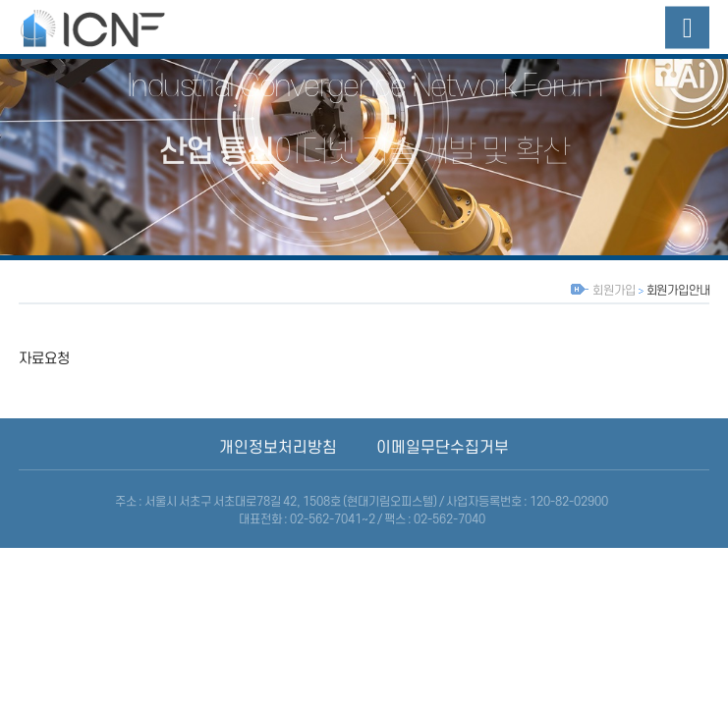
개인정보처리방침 (278, 448)
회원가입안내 (678, 291)
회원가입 (614, 291)
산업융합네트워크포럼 (112, 27)
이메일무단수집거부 (443, 448)
